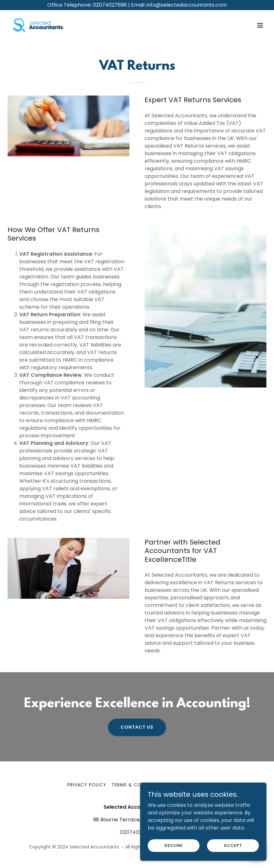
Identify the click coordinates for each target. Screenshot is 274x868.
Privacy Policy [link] (87, 785)
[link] (38, 25)
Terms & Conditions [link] (138, 785)
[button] (260, 25)
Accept (233, 845)
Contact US (137, 727)
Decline (174, 845)
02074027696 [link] (137, 832)
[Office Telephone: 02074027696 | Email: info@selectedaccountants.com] (137, 5)
